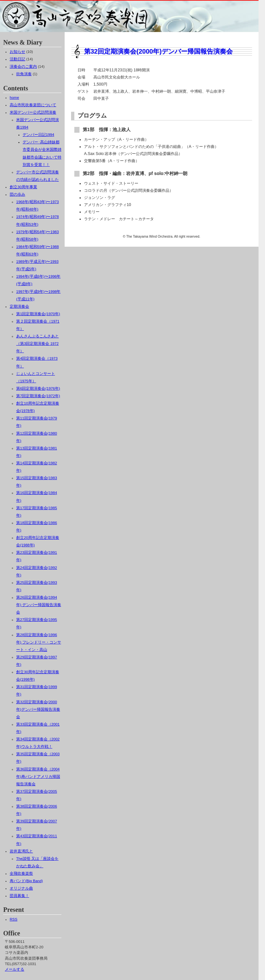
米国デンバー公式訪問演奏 (33, 112)
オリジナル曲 (21, 888)
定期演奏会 (19, 306)
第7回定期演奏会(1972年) (38, 396)
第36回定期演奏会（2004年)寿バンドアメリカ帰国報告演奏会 (38, 777)
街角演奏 (24, 74)
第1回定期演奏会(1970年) (38, 314)
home (14, 98)
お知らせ (17, 52)
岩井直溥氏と (21, 851)
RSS (14, 919)
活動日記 (17, 59)
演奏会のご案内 (23, 67)
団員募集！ (19, 896)
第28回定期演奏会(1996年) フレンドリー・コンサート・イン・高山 (39, 642)
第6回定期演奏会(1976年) (38, 388)
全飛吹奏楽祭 (21, 873)
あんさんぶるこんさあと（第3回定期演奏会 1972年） (37, 344)
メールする (15, 969)
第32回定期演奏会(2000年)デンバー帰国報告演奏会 (158, 51)
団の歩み (17, 194)
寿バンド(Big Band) (26, 881)
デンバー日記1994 (38, 135)
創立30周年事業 (23, 187)
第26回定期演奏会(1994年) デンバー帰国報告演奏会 (39, 605)
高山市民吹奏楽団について (33, 105)
